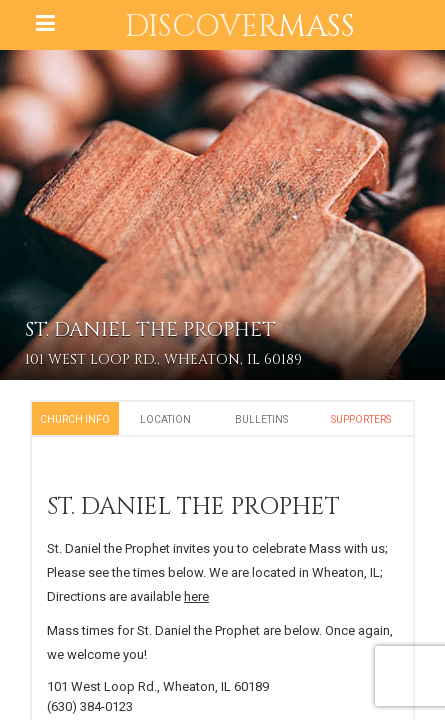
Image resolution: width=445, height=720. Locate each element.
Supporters (361, 419)
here (196, 596)
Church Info (75, 419)
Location (165, 419)
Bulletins (261, 419)
